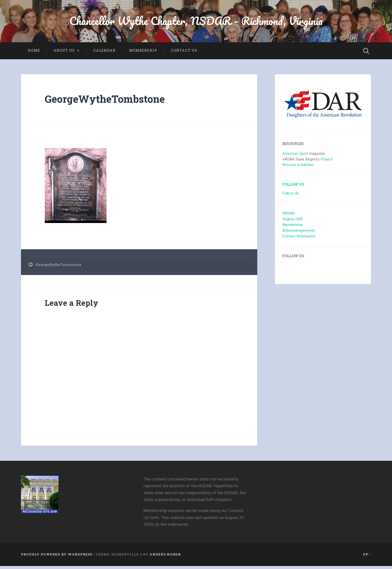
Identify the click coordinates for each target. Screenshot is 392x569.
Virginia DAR (292, 222)
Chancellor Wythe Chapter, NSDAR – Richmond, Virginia (196, 22)
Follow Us (293, 187)
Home (34, 53)
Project (326, 162)
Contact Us (184, 53)
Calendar (104, 53)
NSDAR (288, 216)
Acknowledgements (299, 233)
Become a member (298, 168)
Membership (143, 53)
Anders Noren (165, 557)
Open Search (366, 54)
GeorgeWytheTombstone (105, 102)
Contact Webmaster (299, 239)
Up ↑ (367, 557)
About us (64, 53)
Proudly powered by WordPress (57, 557)
